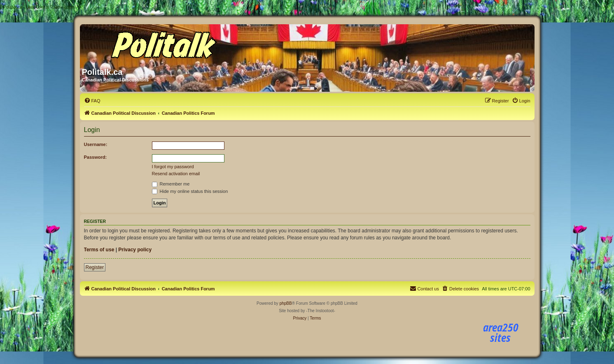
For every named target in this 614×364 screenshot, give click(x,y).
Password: (96, 157)
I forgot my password (173, 167)
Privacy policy (135, 250)
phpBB (286, 303)
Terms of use (99, 250)
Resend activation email (176, 174)
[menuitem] (92, 101)
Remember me (171, 184)
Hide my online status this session (190, 191)
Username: (96, 144)
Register (95, 267)
